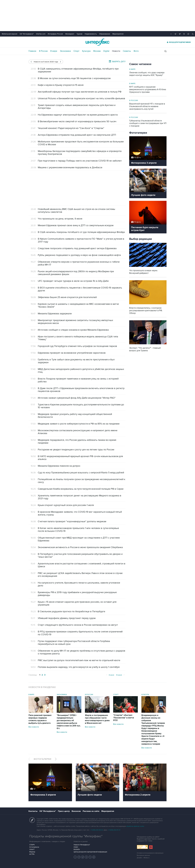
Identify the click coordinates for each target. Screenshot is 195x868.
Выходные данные (143, 855)
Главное (32, 51)
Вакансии (76, 811)
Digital (106, 51)
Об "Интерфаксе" (27, 34)
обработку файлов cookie (135, 826)
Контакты (33, 811)
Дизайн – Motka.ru (143, 858)
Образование (105, 34)
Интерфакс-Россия (55, 34)
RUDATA (77, 849)
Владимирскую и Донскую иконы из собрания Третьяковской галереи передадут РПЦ (153, 730)
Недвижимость (91, 34)
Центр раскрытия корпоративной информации (90, 852)
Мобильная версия (10, 34)
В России (43, 51)
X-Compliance (34, 847)
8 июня (110, 675)
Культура (86, 51)
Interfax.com (41, 34)
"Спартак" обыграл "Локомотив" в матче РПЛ (124, 718)
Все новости (34, 727)
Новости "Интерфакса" (82, 845)
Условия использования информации (150, 853)
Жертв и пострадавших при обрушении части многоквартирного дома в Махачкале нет (97, 719)
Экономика (65, 51)
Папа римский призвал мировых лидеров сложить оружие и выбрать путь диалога (40, 719)
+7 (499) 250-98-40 (97, 830)
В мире (54, 51)
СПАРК (32, 845)
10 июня (121, 675)
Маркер (32, 852)
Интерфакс (97, 42)
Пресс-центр (64, 811)
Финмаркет (70, 34)
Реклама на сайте (91, 811)
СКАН (76, 847)
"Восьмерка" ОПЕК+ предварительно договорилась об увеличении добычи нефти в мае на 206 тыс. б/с (69, 722)
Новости (116, 51)
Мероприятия (118, 34)
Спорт (76, 51)
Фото (136, 51)
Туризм (79, 34)
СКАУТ (32, 849)
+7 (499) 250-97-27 (114, 830)
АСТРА (32, 854)
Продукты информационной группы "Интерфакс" (66, 836)
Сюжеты (127, 51)
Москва (97, 51)
